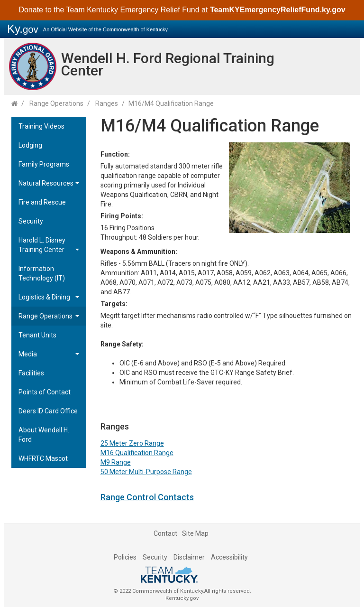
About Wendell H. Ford (44, 435)
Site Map (195, 533)
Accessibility (229, 557)
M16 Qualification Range (137, 453)
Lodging (30, 145)
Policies (125, 557)
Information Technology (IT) (42, 273)
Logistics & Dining (44, 297)
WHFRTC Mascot (43, 458)
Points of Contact (45, 392)
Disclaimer (189, 557)
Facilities (31, 373)
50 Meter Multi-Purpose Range (146, 472)
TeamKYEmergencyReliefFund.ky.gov (278, 10)
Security (31, 221)
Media (28, 354)
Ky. (23, 29)
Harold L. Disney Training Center (42, 245)
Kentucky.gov (182, 598)
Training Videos (41, 126)
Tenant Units (37, 335)
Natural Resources (46, 183)
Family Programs (44, 164)
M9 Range (116, 462)
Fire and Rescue (42, 202)
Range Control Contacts (147, 497)
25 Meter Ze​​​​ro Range (132, 443)
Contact (165, 533)
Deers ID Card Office (48, 411)
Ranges (107, 103)
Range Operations (56, 103)
